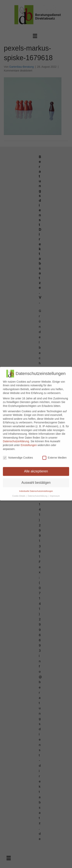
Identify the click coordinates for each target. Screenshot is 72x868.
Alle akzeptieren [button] (36, 469)
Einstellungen (29, 443)
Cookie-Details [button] (19, 494)
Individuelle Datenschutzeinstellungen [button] (36, 489)
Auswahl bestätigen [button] (36, 480)
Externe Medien (55, 455)
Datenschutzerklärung (16, 439)
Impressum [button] (55, 494)
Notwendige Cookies (18, 455)
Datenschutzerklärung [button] (38, 494)
